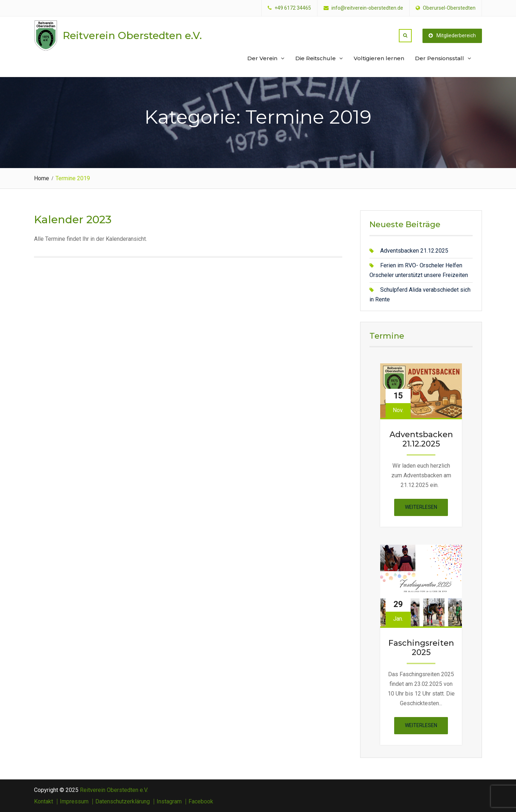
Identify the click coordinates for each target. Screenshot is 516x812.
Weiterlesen (426, 509)
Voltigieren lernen (379, 58)
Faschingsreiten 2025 (421, 648)
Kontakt (44, 802)
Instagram (169, 802)
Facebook (201, 802)
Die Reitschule (316, 58)
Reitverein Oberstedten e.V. (132, 35)
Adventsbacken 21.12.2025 (414, 251)
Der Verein (262, 58)
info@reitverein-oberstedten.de (367, 8)
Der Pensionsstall (439, 58)
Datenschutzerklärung (123, 802)
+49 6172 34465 (293, 8)
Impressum (74, 802)
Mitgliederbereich (452, 35)
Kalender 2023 (73, 219)
